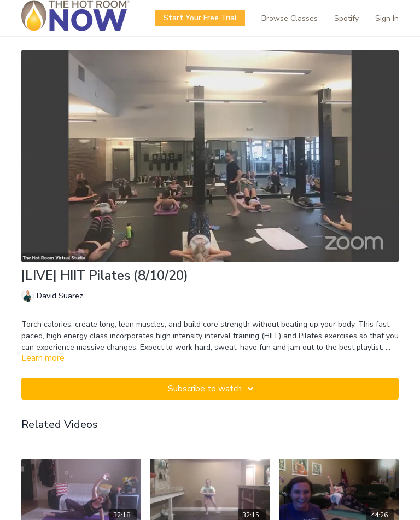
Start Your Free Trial (200, 18)
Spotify (346, 18)
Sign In (387, 18)
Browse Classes (290, 18)
